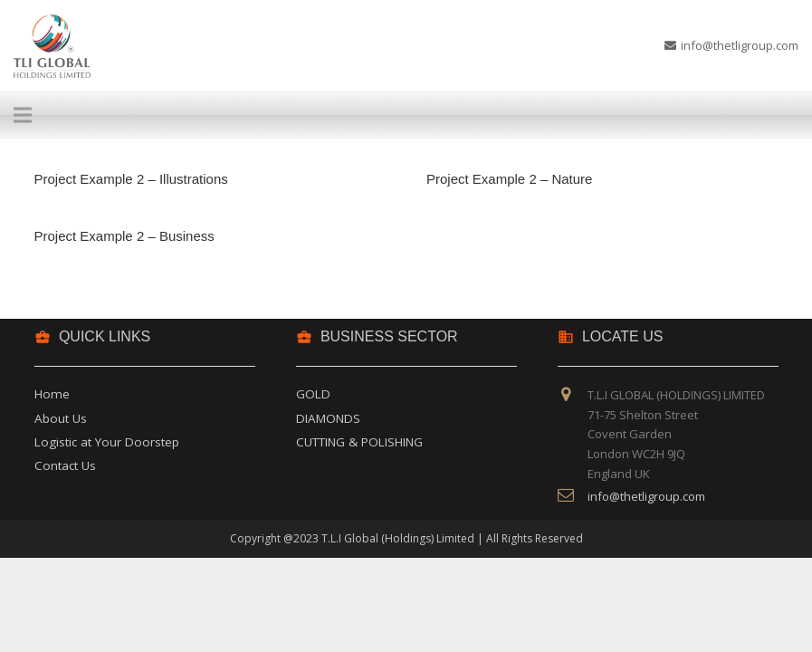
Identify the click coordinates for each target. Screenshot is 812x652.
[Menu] (391, 115)
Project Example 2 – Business (124, 236)
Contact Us (65, 465)
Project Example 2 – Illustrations (131, 179)
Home (52, 394)
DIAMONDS (328, 418)
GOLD (313, 394)
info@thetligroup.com (646, 496)
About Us (61, 418)
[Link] (52, 46)
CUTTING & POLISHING (359, 442)
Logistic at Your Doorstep (107, 442)
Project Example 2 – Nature (509, 179)
